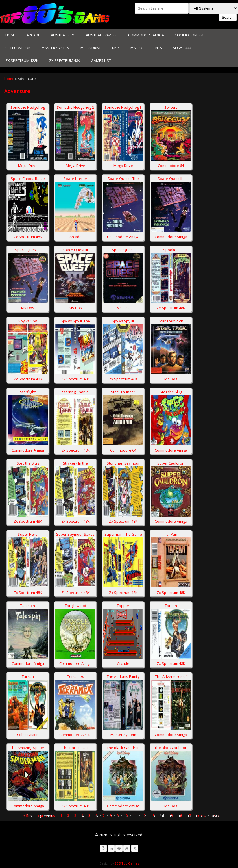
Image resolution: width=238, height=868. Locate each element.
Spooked (171, 250)
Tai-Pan (171, 534)
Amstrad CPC (63, 35)
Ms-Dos (137, 48)
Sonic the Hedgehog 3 (123, 107)
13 (153, 815)
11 (135, 815)
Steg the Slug (171, 392)
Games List (101, 60)
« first (28, 815)
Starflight (28, 392)
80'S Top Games (126, 863)
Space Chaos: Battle (28, 179)
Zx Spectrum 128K (22, 60)
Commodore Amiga (146, 35)
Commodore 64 (189, 35)
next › (201, 815)
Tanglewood (76, 606)
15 (171, 815)
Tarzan (171, 606)
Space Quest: (123, 250)
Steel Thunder (123, 392)
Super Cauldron (171, 463)
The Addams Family (123, 676)
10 (126, 815)
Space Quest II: (28, 250)
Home (11, 35)
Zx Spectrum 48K (65, 60)
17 (189, 815)
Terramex (76, 676)
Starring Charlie (75, 392)
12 (144, 815)
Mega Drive (91, 48)
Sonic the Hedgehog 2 (75, 107)
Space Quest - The (123, 179)
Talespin (28, 606)
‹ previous (46, 815)
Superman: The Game (123, 534)
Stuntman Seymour (123, 463)
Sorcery (171, 107)
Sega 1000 (182, 48)
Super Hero (28, 534)
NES (159, 48)
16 (180, 815)
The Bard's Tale (75, 748)
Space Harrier (75, 179)
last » (215, 815)
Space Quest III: (76, 250)
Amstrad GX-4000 (102, 35)
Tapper (123, 606)
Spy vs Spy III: (123, 321)
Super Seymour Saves (75, 534)
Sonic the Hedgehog (28, 107)
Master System (56, 48)
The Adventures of (171, 676)
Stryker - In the (75, 463)
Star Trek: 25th (171, 321)
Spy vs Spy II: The (75, 321)
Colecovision (18, 48)
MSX (116, 48)
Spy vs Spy (28, 321)
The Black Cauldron (123, 748)
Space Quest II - (171, 179)
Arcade (33, 35)
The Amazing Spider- (28, 748)
